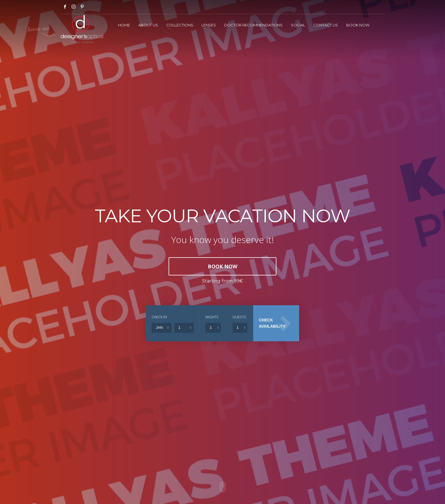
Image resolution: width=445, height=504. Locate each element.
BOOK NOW (222, 266)
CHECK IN (159, 317)
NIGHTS (212, 317)
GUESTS (239, 317)
